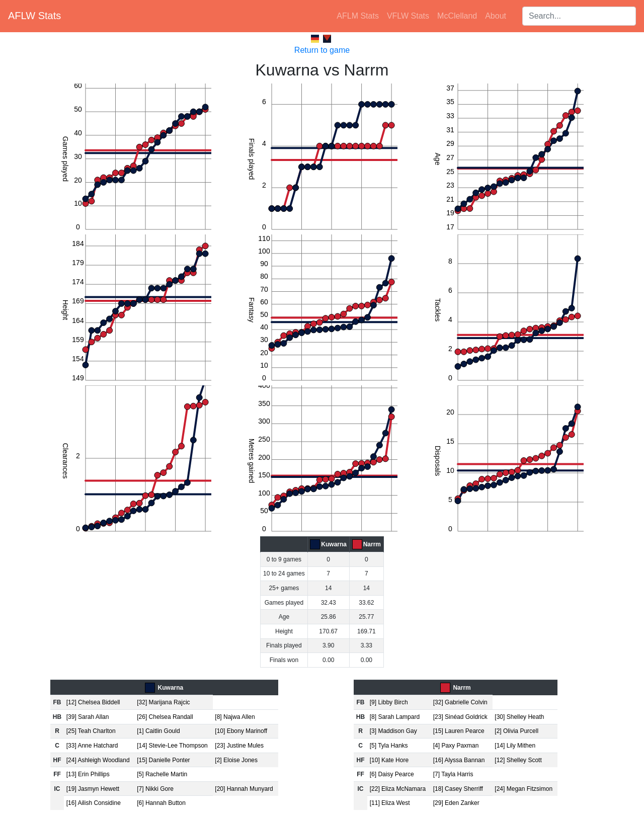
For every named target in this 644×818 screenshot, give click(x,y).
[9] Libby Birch (389, 702)
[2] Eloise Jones (236, 760)
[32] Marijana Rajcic (163, 702)
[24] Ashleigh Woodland (98, 760)
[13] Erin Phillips (88, 774)
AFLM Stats (358, 16)
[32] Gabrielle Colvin (460, 702)
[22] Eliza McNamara (398, 789)
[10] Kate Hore (389, 760)
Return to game (322, 50)
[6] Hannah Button (161, 803)
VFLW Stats (408, 16)
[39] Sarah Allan (88, 717)
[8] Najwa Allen (235, 717)
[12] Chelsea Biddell (93, 702)
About (496, 16)
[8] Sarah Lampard (395, 717)
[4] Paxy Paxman (456, 746)
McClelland (457, 16)
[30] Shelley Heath (519, 717)
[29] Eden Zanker (456, 803)
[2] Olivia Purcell (516, 731)
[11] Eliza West (390, 803)
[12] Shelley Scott (518, 760)
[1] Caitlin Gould (158, 731)
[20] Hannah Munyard (244, 789)
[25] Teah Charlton (91, 731)
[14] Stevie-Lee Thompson (172, 746)
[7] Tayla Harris (453, 774)
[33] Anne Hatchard (92, 746)
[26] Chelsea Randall (165, 717)
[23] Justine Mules (239, 746)
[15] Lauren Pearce (459, 731)
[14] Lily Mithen (515, 746)
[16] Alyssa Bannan (459, 760)
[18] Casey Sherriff (458, 789)
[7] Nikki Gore (155, 789)
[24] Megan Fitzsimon (524, 789)
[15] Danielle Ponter (163, 760)
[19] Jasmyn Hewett (93, 789)
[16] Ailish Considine (94, 803)
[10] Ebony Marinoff (241, 731)
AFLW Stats (34, 16)
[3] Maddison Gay (393, 731)
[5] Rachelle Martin (162, 774)
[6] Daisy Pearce (392, 774)
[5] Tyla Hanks (389, 746)
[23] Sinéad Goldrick (460, 717)
